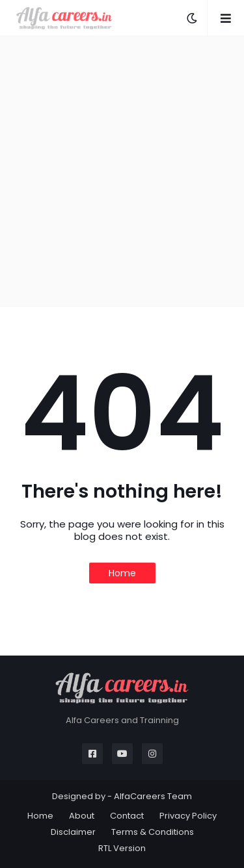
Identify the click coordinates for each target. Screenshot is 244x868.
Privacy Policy (188, 816)
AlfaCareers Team (153, 796)
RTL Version (122, 848)
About (82, 816)
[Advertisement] (122, 171)
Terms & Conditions (153, 832)
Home (122, 573)
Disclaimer (73, 832)
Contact (127, 816)
